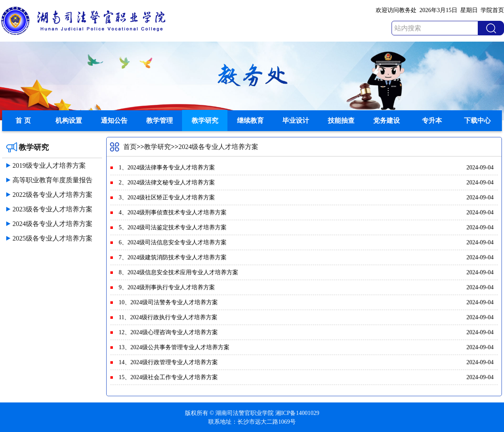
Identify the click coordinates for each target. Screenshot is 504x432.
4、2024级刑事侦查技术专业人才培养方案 (173, 212)
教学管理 (160, 120)
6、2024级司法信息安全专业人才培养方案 (173, 242)
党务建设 (387, 120)
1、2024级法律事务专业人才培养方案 (167, 168)
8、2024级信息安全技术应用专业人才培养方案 (178, 272)
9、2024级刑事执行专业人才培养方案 (167, 287)
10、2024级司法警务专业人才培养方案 (168, 302)
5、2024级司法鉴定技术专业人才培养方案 (173, 227)
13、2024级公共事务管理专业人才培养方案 (174, 347)
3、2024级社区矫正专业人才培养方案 (167, 197)
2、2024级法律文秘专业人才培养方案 (167, 182)
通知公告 (114, 120)
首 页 (23, 120)
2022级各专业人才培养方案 (52, 195)
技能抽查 (341, 120)
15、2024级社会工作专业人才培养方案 (168, 377)
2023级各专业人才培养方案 (52, 209)
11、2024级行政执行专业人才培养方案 (168, 317)
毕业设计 (296, 120)
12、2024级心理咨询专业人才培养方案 (168, 332)
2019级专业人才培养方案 (49, 165)
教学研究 (205, 120)
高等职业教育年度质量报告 (52, 180)
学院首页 (492, 10)
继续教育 (250, 120)
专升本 (432, 120)
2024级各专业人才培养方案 (52, 224)
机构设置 (69, 120)
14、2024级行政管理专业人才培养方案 (168, 362)
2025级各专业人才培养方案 (52, 238)
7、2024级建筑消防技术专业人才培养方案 (173, 257)
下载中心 (477, 120)
